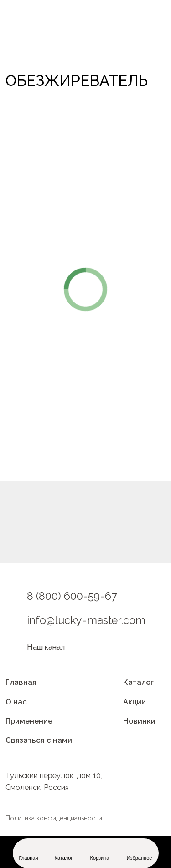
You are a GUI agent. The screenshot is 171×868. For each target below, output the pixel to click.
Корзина (100, 858)
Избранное (140, 858)
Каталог (138, 682)
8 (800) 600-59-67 (72, 596)
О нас (16, 702)
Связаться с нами (39, 740)
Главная (21, 682)
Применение (29, 721)
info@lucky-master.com (86, 620)
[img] (41, 38)
